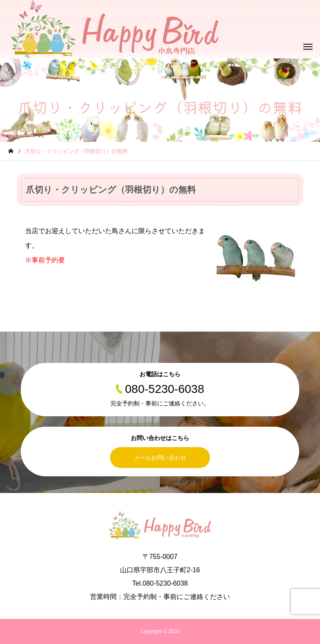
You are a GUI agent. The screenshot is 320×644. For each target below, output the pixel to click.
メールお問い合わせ (160, 458)
